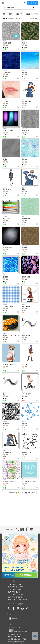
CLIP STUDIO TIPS (14, 590)
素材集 (5, 129)
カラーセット (6, 99)
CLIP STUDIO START (15, 584)
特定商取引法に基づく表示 (17, 639)
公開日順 (17, 18)
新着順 (11, 18)
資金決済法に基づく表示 (16, 642)
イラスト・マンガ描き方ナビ (17, 600)
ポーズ (24, 99)
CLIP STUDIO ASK (14, 592)
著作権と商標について (15, 637)
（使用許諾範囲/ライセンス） (18, 632)
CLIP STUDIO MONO (15, 597)
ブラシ (5, 246)
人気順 (5, 18)
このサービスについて (15, 627)
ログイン (32, 3)
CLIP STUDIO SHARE (15, 595)
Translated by (15, 493)
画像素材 (5, 41)
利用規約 (11, 630)
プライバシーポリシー (15, 634)
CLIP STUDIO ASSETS (16, 587)
